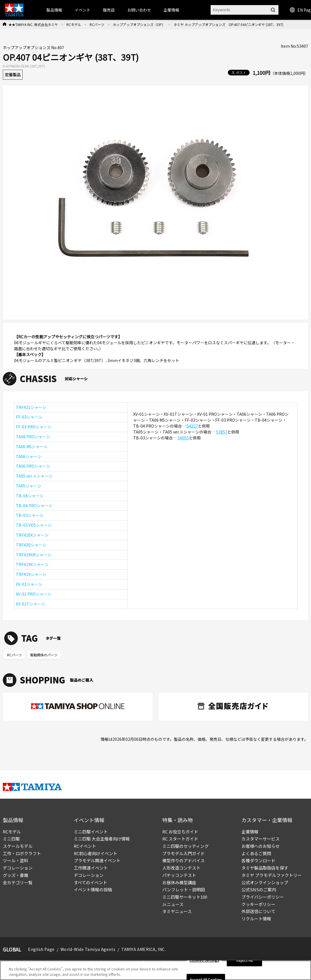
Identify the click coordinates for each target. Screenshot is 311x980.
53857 (222, 432)
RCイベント (85, 846)
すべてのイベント (90, 882)
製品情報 (54, 10)
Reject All (244, 962)
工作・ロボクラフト (22, 853)
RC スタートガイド (180, 839)
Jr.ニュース (173, 904)
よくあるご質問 (256, 853)
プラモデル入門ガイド (183, 853)
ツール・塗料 (16, 860)
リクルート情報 (256, 919)
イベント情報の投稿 (93, 889)
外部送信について (258, 911)
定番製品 (13, 75)
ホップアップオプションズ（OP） (139, 24)
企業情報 (250, 832)
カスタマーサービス (261, 839)
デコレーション (18, 868)
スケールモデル (18, 846)
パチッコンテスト (179, 875)
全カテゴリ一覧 (18, 882)
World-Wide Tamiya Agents (88, 949)
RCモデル (74, 24)
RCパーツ (97, 24)
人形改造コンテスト (181, 868)
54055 (183, 438)
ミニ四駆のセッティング (185, 846)
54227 (192, 426)
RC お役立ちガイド (180, 832)
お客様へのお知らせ (261, 846)
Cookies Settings (204, 962)
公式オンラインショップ (265, 882)
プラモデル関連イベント (97, 860)
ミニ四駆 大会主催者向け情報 (102, 839)
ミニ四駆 (11, 839)
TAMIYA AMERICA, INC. (143, 949)
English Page (41, 949)
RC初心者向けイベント (96, 853)
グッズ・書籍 (16, 875)
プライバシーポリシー (263, 897)
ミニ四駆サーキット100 (185, 897)
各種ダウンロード (258, 860)
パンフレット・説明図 (184, 889)
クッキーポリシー (258, 904)
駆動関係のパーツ (44, 655)
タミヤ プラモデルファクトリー (272, 875)
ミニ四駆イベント (91, 832)
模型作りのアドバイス (183, 860)
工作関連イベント (91, 868)
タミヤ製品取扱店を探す (265, 868)
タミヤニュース (177, 911)
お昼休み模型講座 (179, 882)
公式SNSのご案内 (259, 889)
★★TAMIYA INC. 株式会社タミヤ (33, 24)
